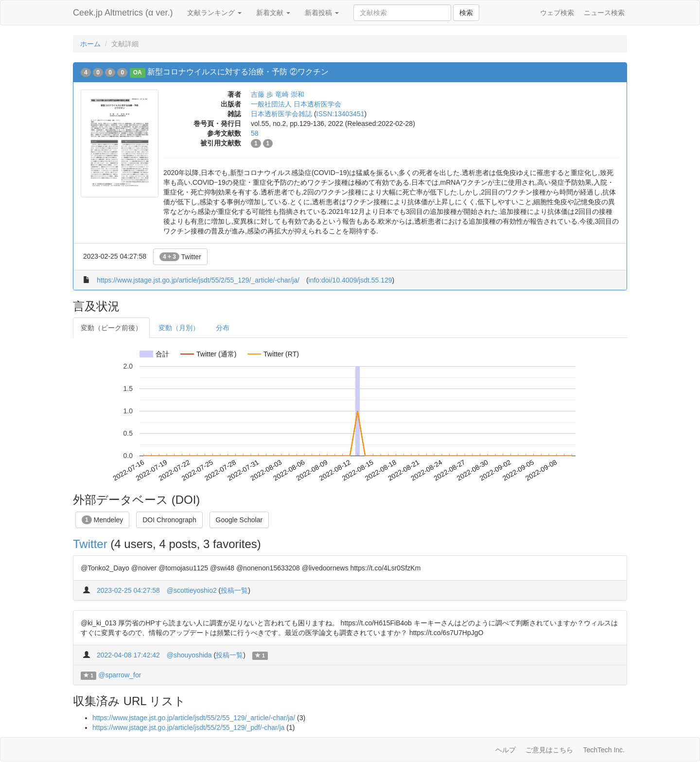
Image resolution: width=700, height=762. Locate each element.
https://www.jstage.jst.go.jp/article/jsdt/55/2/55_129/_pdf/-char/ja (188, 727)
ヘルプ (506, 750)
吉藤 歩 (262, 94)
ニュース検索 (604, 13)
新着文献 (273, 13)
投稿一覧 (234, 590)
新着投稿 (322, 13)
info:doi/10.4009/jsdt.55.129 (350, 280)
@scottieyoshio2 (192, 590)
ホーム (90, 44)
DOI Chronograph (169, 520)
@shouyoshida (189, 655)
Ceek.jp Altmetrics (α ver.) (123, 13)
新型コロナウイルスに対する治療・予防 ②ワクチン (238, 72)
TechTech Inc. (604, 750)
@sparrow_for (120, 675)
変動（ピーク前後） (111, 328)
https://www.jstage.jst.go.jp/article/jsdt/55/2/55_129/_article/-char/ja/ (198, 280)
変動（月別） (179, 328)
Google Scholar (239, 520)
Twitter (180, 257)
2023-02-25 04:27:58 (128, 590)
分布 (223, 328)
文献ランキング (214, 13)
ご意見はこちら (549, 750)
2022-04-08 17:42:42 (128, 655)
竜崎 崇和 (290, 94)
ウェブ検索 (557, 13)
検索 (466, 13)
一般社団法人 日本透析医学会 (296, 104)
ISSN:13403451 (341, 114)
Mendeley (102, 520)
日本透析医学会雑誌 (281, 114)
